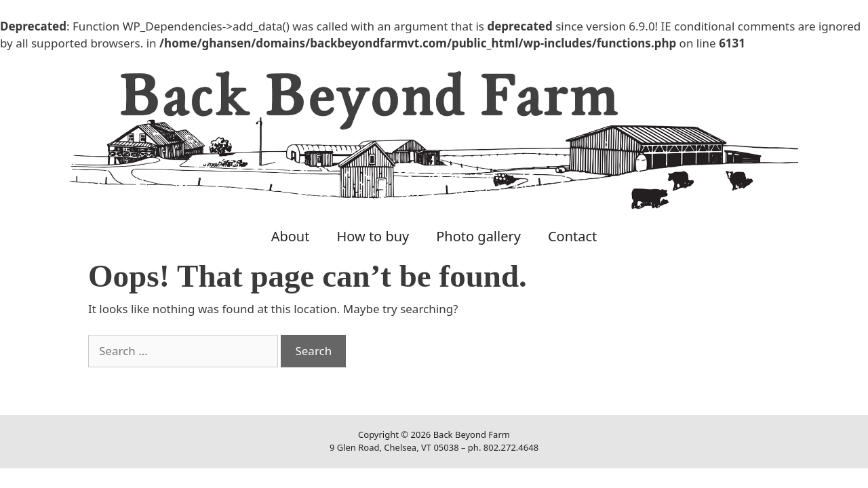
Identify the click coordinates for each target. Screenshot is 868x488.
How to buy (373, 236)
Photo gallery (478, 236)
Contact (572, 236)
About (291, 236)
